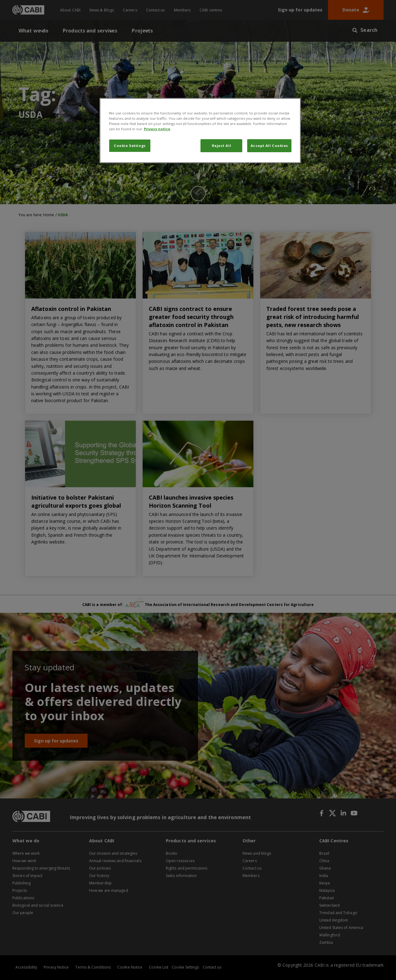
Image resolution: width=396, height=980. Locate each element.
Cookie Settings (130, 146)
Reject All (222, 146)
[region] (200, 131)
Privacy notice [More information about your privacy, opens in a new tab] (157, 129)
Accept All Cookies (269, 146)
